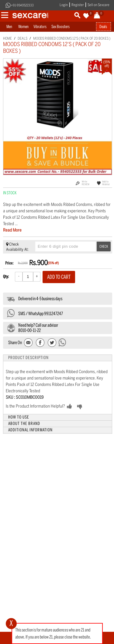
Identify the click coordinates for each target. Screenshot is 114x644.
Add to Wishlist (106, 183)
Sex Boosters (60, 27)
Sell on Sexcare (98, 5)
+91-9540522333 (22, 5)
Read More (12, 230)
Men (9, 27)
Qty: (6, 277)
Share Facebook (40, 343)
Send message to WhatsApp (63, 342)
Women (23, 27)
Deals (103, 27)
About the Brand (24, 424)
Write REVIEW (86, 183)
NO (89, 407)
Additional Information (30, 430)
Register (78, 5)
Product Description (28, 358)
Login (64, 5)
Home (7, 38)
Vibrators (40, 27)
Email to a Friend (29, 343)
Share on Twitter (52, 343)
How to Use (19, 417)
